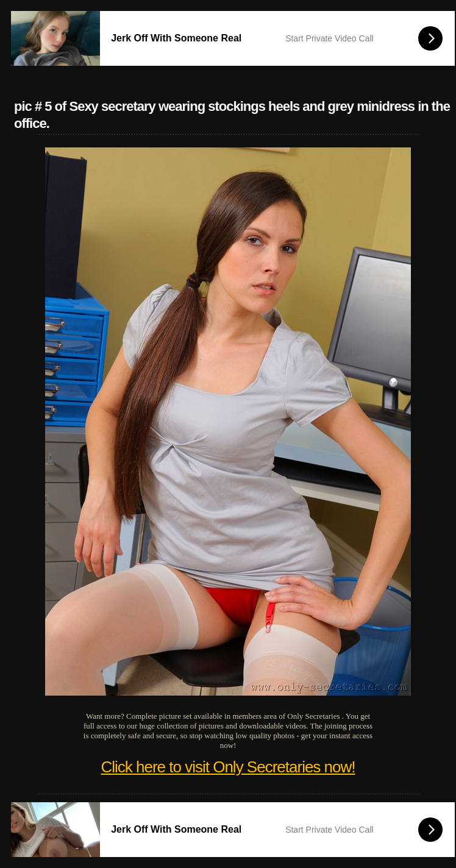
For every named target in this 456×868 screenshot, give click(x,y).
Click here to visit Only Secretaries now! (228, 767)
